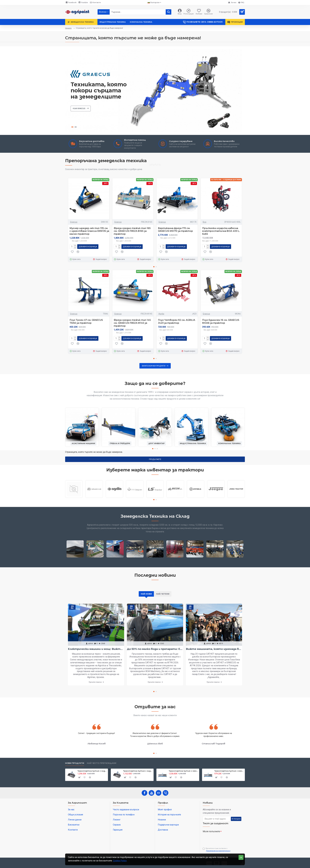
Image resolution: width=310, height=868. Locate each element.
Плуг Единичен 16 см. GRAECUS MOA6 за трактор (221, 321)
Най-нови (146, 594)
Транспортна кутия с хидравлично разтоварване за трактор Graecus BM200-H (92, 771)
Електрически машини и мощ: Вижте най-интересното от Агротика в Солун (96, 649)
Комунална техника (229, 443)
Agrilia (161, 314)
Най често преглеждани (102, 763)
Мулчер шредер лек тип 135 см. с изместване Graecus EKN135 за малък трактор (89, 231)
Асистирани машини (83, 443)
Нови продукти (75, 763)
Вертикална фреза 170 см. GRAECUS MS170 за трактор (175, 230)
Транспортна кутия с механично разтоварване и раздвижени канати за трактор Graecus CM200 (183, 771)
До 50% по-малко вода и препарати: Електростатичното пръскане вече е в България (155, 649)
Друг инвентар (156, 443)
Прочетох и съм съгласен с (217, 850)
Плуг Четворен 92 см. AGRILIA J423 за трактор (177, 321)
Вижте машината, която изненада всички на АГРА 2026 (214, 649)
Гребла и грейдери (120, 443)
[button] (154, 267)
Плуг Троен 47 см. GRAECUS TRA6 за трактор (86, 321)
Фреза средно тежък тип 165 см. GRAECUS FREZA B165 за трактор (132, 231)
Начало (68, 28)
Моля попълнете (211, 831)
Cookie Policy (120, 861)
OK (241, 857)
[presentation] (222, 839)
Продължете (155, 459)
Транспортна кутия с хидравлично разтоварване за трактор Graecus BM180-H (138, 771)
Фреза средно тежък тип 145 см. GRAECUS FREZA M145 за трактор (132, 323)
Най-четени (163, 594)
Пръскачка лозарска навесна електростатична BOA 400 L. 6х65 (221, 231)
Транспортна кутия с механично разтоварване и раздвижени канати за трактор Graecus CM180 (229, 771)
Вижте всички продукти (154, 366)
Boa (204, 222)
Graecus (74, 222)
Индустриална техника (193, 443)
